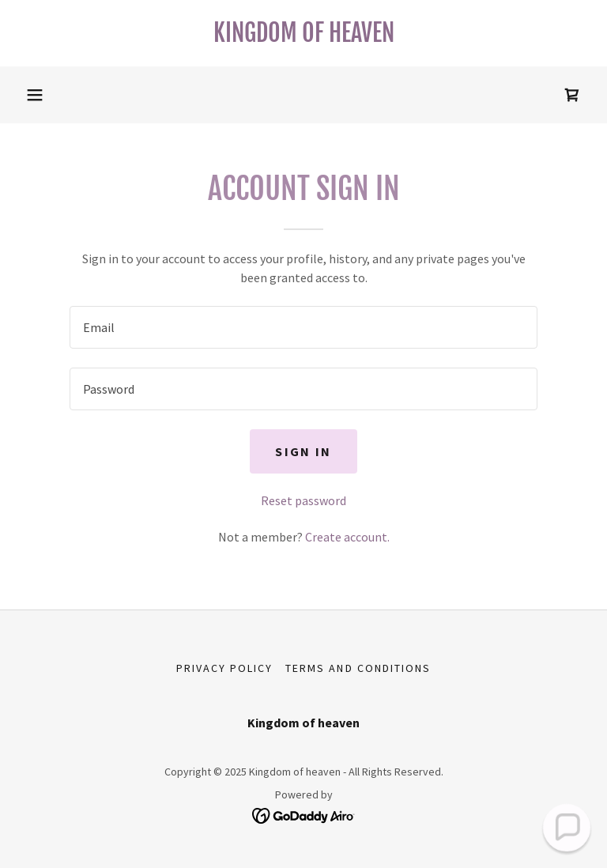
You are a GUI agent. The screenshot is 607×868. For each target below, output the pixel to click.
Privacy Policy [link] (224, 668)
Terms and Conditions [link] (358, 668)
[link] (303, 37)
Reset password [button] (303, 500)
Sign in (303, 451)
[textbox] (303, 327)
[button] (35, 95)
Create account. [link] (347, 537)
